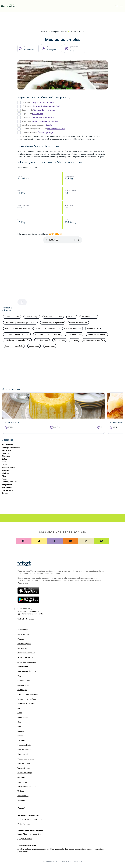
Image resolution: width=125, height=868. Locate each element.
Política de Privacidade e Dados (30, 819)
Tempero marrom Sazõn (43, 117)
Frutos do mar (8, 467)
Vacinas (21, 791)
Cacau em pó (34, 346)
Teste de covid (23, 796)
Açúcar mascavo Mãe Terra (94, 340)
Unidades (21, 800)
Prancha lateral (24, 680)
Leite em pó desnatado (72, 328)
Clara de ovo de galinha (14, 346)
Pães (4, 476)
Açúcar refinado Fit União (48, 328)
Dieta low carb (23, 634)
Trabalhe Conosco (26, 619)
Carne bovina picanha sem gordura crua (20, 323)
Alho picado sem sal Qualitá (46, 121)
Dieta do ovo (23, 639)
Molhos (5, 473)
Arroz (20, 708)
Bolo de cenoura (24, 750)
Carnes (5, 462)
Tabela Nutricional (26, 703)
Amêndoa (72, 317)
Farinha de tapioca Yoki (78, 323)
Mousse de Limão (24, 745)
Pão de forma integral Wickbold (17, 334)
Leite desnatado (42, 340)
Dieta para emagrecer (26, 653)
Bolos (4, 459)
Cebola (49, 125)
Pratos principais (10, 482)
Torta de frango (24, 768)
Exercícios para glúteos (27, 699)
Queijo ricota (50, 346)
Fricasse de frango (25, 773)
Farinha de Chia (93, 328)
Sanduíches (7, 487)
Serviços (21, 777)
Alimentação (24, 630)
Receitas (44, 31)
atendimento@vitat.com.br (32, 614)
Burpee (20, 676)
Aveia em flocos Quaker (53, 317)
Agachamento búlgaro (27, 671)
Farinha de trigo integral (97, 334)
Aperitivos (7, 450)
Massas (5, 470)
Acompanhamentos (59, 31)
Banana (21, 731)
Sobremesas (8, 490)
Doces (5, 465)
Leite (19, 726)
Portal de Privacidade (26, 824)
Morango (74, 340)
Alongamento (23, 685)
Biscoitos (6, 456)
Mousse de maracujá (26, 759)
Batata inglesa (23, 717)
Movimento (23, 667)
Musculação (22, 690)
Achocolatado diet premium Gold (48, 334)
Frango (20, 736)
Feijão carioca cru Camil (43, 102)
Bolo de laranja (24, 763)
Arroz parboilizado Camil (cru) (46, 106)
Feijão (20, 713)
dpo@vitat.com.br (25, 839)
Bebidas (6, 453)
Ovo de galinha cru (12, 317)
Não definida (8, 445)
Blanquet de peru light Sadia (53, 323)
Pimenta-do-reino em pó (44, 110)
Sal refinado (38, 114)
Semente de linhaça (89, 317)
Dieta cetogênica (24, 644)
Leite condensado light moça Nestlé (19, 328)
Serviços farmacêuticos (27, 786)
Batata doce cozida (74, 334)
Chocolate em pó (32, 317)
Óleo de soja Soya (45, 132)
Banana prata (59, 340)
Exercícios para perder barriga (29, 694)
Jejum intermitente (25, 657)
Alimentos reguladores (27, 662)
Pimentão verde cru (56, 129)
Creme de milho (24, 754)
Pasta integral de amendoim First (17, 340)
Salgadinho (7, 485)
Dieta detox (22, 648)
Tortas (5, 493)
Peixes (5, 479)
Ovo (19, 722)
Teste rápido (22, 782)
